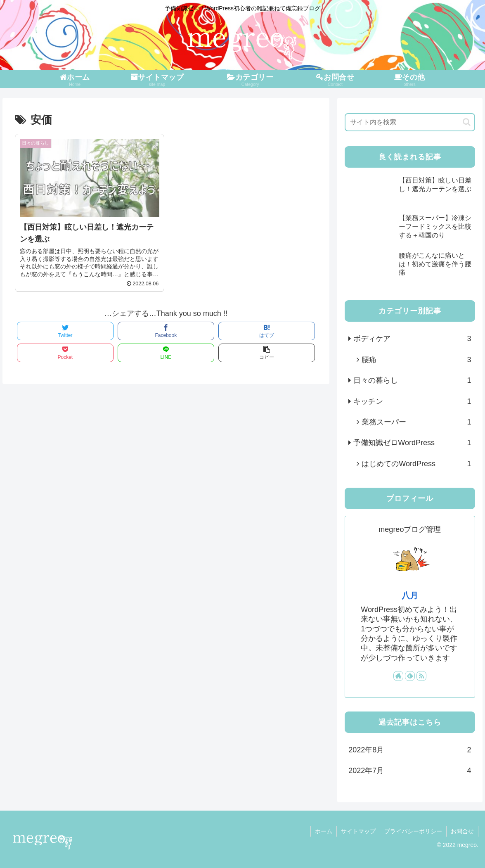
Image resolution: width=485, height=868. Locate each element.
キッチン (412, 401)
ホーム (324, 831)
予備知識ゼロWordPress (412, 443)
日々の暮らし (412, 380)
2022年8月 (410, 750)
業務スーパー (416, 422)
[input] (410, 122)
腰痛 (416, 360)
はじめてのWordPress (416, 464)
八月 (410, 595)
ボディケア (412, 339)
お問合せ (462, 831)
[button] (467, 122)
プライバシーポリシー (413, 831)
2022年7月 (410, 771)
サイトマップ (358, 831)
